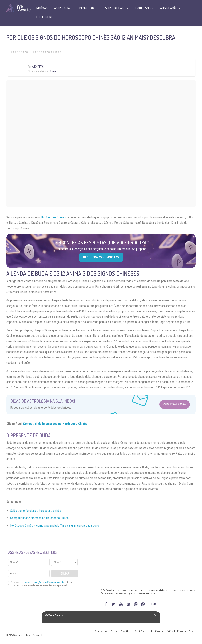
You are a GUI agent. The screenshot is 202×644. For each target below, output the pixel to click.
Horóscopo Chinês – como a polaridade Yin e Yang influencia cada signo (55, 525)
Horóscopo (20, 52)
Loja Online (45, 17)
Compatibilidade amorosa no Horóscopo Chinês (55, 424)
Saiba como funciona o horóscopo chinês (36, 511)
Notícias (42, 8)
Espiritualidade (114, 8)
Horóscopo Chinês (47, 52)
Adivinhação (169, 8)
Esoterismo (143, 8)
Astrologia (62, 8)
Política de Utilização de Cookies (181, 631)
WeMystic (38, 67)
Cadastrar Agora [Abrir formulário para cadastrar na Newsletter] (175, 404)
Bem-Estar (87, 8)
